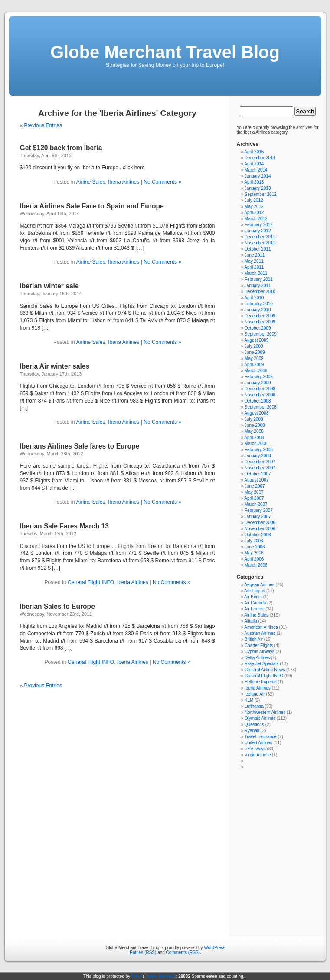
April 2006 (254, 559)
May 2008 (254, 431)
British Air (254, 639)
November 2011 (260, 243)
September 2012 (261, 194)
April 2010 (254, 298)
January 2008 (258, 456)
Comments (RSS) (183, 952)
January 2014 (258, 176)
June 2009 (255, 352)
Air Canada (255, 603)
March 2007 (256, 504)
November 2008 (260, 395)
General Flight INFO (91, 582)
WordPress (214, 948)
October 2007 (258, 474)
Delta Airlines (257, 658)
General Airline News (265, 670)
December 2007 (260, 462)
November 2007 (260, 468)
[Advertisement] (166, 850)
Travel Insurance (261, 737)
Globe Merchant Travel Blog (165, 52)
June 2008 (255, 425)
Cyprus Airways (260, 652)
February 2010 (259, 304)
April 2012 (254, 213)
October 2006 (258, 535)
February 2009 (259, 377)
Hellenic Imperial (261, 682)
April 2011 (254, 267)
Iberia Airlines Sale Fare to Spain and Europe (92, 206)
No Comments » (162, 182)
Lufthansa (254, 706)
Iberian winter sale (49, 286)
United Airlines (258, 743)
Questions (254, 724)
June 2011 (255, 255)
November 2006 (260, 529)
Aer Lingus (255, 591)
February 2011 (259, 279)
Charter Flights (259, 645)
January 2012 (258, 231)
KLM (249, 700)
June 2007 (255, 486)
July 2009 (254, 346)
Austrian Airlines (260, 633)
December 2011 (260, 237)
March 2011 (256, 273)
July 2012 (254, 200)
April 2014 (254, 164)
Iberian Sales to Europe (57, 606)
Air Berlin (253, 597)
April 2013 (254, 182)
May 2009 (254, 358)
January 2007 (258, 516)
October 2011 (258, 249)
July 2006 (254, 541)
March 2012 (256, 219)
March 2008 (256, 444)
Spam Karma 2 (161, 976)
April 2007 (254, 498)
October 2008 (258, 401)
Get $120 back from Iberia (61, 148)
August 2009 (256, 340)
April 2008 (254, 437)
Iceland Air (255, 694)
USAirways (255, 749)
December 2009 (260, 316)
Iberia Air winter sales (55, 366)
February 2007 (259, 510)
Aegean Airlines (259, 585)
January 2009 (258, 383)
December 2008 (260, 389)
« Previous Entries (41, 125)
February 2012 (259, 225)
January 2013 (258, 188)
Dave (136, 976)
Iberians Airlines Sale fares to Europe (80, 446)
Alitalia (250, 621)
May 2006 (254, 553)
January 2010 (258, 310)
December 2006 (260, 523)
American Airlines (261, 627)
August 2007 (256, 480)
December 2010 (260, 292)
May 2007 (254, 492)
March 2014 (256, 170)
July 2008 (254, 419)
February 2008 (259, 450)
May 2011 (254, 261)
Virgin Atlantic (258, 755)
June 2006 (255, 547)
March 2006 (256, 565)
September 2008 (261, 407)
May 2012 (254, 206)
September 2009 (261, 334)
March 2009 (256, 371)
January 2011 (258, 285)
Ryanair (252, 731)
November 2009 (260, 322)
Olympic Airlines (260, 718)
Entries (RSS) (143, 952)
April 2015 (254, 152)
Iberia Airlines (124, 182)
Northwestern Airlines (265, 712)
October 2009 (258, 328)
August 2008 (256, 413)
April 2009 (254, 365)
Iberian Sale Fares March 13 (64, 526)
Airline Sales (91, 182)
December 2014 (260, 158)
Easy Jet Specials (262, 664)
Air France (254, 609)
